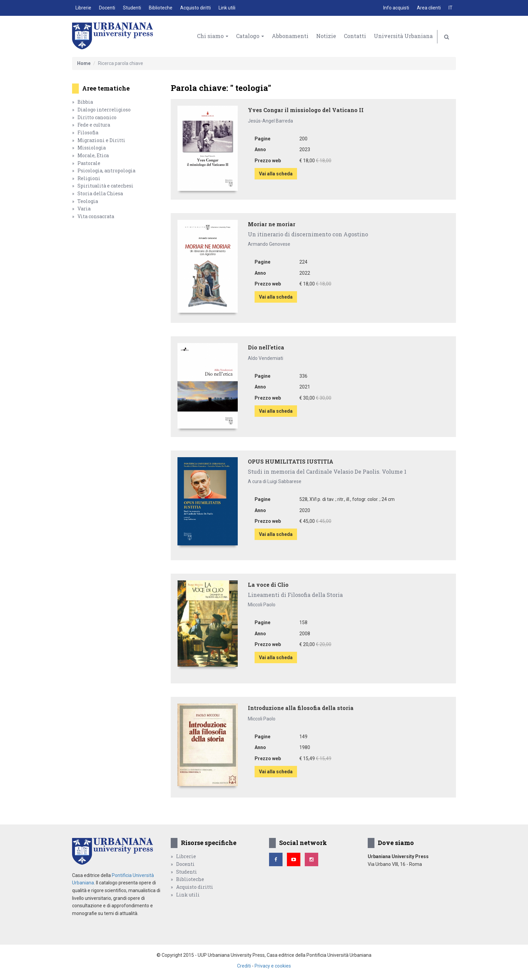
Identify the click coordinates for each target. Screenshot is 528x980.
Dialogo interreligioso (104, 110)
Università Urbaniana (403, 36)
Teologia (88, 201)
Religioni (89, 178)
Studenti (132, 8)
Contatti (355, 36)
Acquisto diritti (195, 8)
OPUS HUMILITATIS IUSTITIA (291, 461)
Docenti (107, 8)
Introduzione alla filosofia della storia (301, 708)
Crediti (244, 966)
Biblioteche (161, 8)
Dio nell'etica (266, 347)
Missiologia (92, 148)
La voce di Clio (268, 585)
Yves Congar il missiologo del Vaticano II (306, 110)
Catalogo (250, 36)
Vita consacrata (96, 216)
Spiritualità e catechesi (105, 186)
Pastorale (89, 163)
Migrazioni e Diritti (101, 140)
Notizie (326, 36)
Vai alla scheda (276, 174)
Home (84, 63)
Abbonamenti (290, 36)
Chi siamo (213, 36)
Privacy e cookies (273, 966)
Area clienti (429, 8)
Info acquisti (396, 8)
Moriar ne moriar (272, 224)
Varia (84, 209)
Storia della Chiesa (100, 193)
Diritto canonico (97, 117)
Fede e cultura (94, 125)
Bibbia (85, 102)
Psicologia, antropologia (106, 171)
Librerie (83, 8)
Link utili (227, 8)
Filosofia (88, 132)
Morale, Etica (93, 155)
